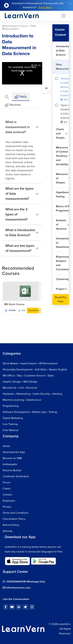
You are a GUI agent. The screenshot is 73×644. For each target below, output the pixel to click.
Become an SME (12, 458)
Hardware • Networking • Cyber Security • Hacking (32, 394)
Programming (11, 406)
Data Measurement (62, 67)
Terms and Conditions (15, 513)
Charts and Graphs (60, 134)
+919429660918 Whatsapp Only (24, 582)
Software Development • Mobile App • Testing (30, 412)
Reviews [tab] (13, 105)
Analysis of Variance (61, 225)
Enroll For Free (36, 310)
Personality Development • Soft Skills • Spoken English (35, 370)
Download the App (14, 452)
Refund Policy (11, 525)
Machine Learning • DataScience (22, 400)
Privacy (7, 507)
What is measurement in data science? (18, 127)
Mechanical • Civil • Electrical (20, 388)
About (6, 446)
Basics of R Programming (62, 208)
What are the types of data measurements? (19, 194)
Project (60, 289)
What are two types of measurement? (20, 248)
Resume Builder (12, 470)
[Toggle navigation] (64, 16)
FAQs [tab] (21, 97)
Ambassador (10, 464)
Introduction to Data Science (62, 51)
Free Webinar (11, 430)
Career (7, 489)
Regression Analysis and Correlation (62, 263)
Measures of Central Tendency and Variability (62, 156)
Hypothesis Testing (62, 194)
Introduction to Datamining (62, 243)
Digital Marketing (13, 418)
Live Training (10, 424)
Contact (7, 495)
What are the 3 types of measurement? (17, 214)
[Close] (70, 4)
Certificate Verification (16, 476)
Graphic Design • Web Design (20, 382)
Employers (9, 501)
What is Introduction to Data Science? (20, 233)
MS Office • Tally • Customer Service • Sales (28, 376)
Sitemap (8, 531)
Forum (7, 482)
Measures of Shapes (62, 178)
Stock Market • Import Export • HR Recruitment (30, 363)
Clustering (62, 279)
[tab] (7, 97)
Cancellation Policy (14, 519)
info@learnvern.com (17, 588)
